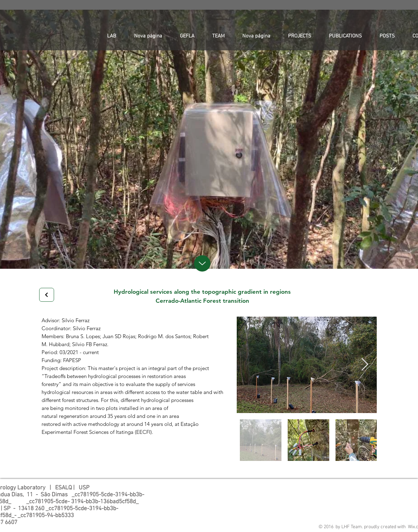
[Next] (47, 295)
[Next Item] (365, 365)
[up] (202, 263)
